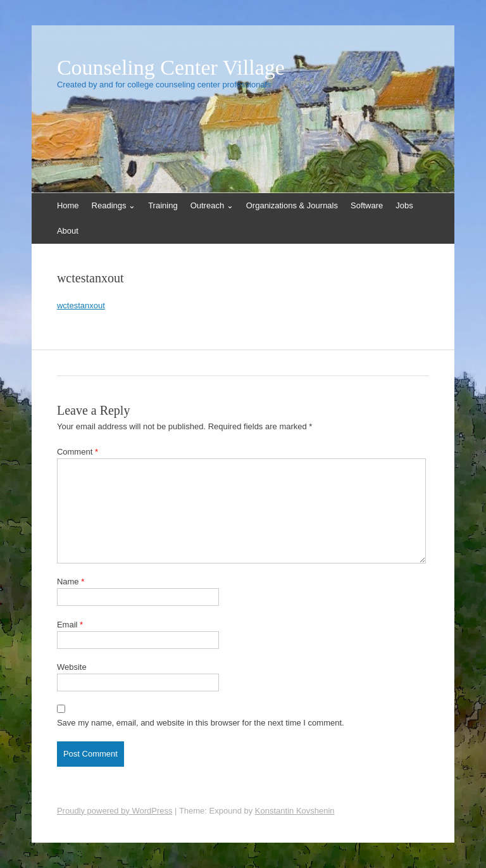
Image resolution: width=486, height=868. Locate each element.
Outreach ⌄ (212, 205)
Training (163, 205)
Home (68, 205)
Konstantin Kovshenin (295, 811)
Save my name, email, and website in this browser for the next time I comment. (201, 723)
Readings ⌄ (114, 205)
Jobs (404, 205)
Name (71, 582)
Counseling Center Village (171, 68)
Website (72, 667)
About (68, 231)
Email (70, 625)
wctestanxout (81, 305)
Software (367, 205)
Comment (78, 452)
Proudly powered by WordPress (115, 811)
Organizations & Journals (292, 205)
